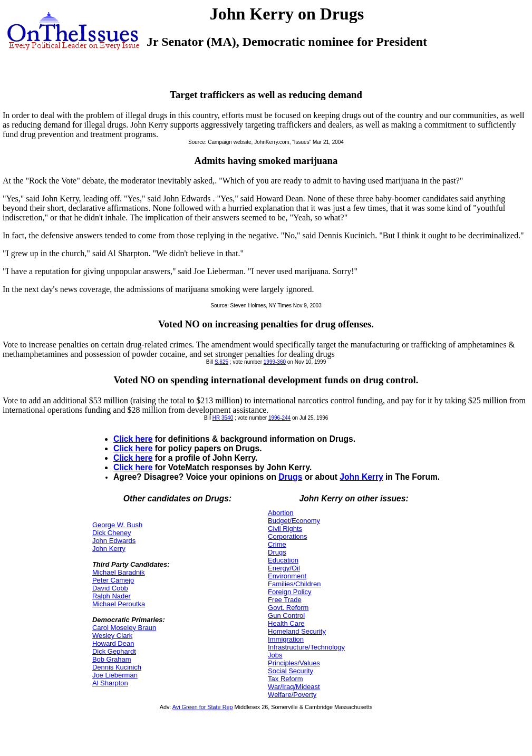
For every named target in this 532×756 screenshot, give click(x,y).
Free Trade (285, 600)
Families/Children (294, 584)
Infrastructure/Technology (306, 647)
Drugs (290, 477)
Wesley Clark (112, 636)
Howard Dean (113, 643)
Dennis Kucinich (117, 667)
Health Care (286, 623)
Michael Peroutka (119, 604)
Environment (287, 576)
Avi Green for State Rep (203, 707)
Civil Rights (285, 529)
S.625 (221, 362)
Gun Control (286, 616)
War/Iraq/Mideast (294, 687)
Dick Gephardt (114, 651)
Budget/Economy (294, 521)
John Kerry (361, 477)
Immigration (286, 639)
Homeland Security (297, 631)
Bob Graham (112, 659)
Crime (277, 544)
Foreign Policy (289, 592)
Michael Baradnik (119, 572)
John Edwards (114, 541)
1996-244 (279, 418)
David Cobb (110, 588)
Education (283, 560)
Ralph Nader (112, 596)
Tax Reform (285, 679)
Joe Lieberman (115, 675)
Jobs (275, 655)
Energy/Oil (284, 568)
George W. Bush (117, 525)
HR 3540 (223, 418)
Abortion (280, 513)
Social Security (291, 671)
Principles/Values (294, 663)
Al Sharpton (110, 683)
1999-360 (275, 362)
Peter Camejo (113, 580)
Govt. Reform (288, 608)
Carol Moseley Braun (124, 628)
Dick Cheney (112, 533)
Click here (133, 439)
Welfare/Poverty (292, 695)
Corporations (287, 536)
